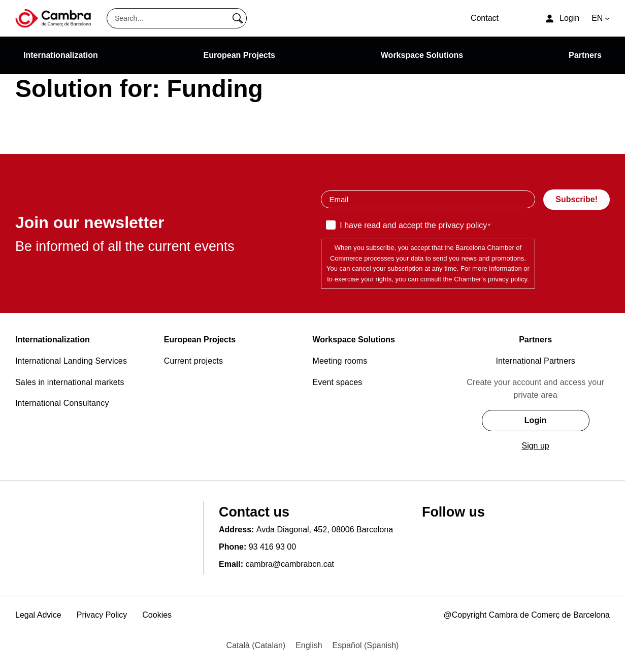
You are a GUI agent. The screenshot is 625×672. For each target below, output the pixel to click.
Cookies (157, 615)
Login (536, 420)
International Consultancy (62, 403)
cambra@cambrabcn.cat (290, 564)
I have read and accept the (415, 226)
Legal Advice (38, 615)
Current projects (193, 361)
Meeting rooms (340, 361)
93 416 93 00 (272, 547)
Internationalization (53, 340)
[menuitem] (256, 646)
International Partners (535, 361)
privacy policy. (508, 279)
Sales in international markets (70, 382)
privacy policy (463, 225)
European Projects (200, 340)
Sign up (535, 446)
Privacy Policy (102, 615)
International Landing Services (71, 361)
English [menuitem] (309, 645)
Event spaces (338, 382)
